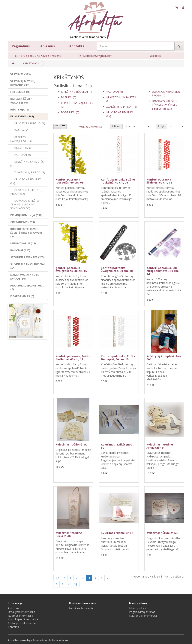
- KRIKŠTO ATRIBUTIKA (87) (26, 181)
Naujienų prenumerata (143, 616)
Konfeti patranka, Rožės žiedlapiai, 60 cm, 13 (118, 358)
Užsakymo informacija (21, 612)
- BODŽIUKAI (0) (21, 148)
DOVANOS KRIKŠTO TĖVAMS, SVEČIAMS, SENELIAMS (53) (164, 105)
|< (57, 578)
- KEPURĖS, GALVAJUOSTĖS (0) (22, 139)
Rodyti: (161, 126)
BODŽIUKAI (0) (70, 112)
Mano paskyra (138, 608)
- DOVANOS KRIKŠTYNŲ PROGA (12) (26, 192)
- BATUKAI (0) (20, 130)
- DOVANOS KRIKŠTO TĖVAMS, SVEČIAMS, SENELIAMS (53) (25, 204)
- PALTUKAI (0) (21, 155)
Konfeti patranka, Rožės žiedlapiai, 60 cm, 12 (73, 358)
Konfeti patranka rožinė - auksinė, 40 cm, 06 (118, 181)
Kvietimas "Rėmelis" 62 (117, 533)
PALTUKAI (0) (115, 92)
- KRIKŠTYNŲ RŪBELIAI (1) (28, 123)
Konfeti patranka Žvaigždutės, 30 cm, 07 (71, 269)
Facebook (155, 56)
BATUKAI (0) (69, 97)
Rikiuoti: (116, 126)
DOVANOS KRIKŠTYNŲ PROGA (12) (166, 94)
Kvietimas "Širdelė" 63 (162, 533)
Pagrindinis (21, 46)
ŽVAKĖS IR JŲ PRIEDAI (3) (122, 107)
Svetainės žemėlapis (81, 608)
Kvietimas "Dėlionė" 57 (72, 444)
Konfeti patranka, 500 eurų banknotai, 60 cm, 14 (163, 271)
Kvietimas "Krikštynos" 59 (117, 446)
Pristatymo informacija (22, 623)
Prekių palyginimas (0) (90, 127)
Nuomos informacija (20, 616)
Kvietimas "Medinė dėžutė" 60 (69, 534)
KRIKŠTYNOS (31, 63)
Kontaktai (77, 46)
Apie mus (48, 46)
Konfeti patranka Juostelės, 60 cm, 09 (69, 181)
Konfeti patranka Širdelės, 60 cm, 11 (159, 181)
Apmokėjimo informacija (23, 619)
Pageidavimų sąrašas (142, 612)
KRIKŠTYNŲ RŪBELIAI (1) (76, 92)
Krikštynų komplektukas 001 (164, 358)
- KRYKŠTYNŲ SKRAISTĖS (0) (27, 164)
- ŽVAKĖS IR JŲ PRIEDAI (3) (28, 172)
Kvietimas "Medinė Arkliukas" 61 (160, 446)
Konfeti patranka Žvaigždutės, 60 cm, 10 (117, 269)
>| (76, 584)
